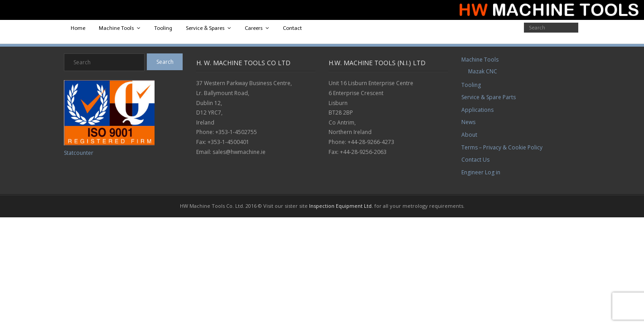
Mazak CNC (483, 71)
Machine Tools (116, 28)
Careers (254, 28)
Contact (292, 28)
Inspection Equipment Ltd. (341, 206)
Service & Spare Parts (489, 97)
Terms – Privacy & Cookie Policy (502, 147)
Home (78, 28)
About (469, 135)
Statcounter (79, 153)
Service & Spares (205, 28)
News (468, 122)
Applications (477, 110)
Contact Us (475, 160)
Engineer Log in (481, 172)
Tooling (163, 28)
